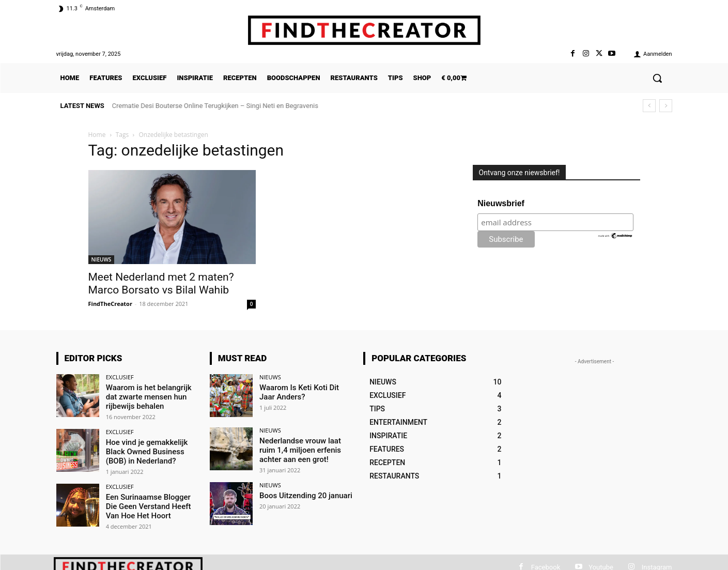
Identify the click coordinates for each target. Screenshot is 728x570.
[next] (666, 106)
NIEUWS (102, 259)
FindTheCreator (110, 304)
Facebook (546, 564)
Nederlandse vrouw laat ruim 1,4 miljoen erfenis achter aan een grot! (306, 449)
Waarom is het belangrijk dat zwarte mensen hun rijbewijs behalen (152, 396)
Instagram (657, 564)
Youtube (601, 564)
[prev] (649, 106)
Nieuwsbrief (501, 203)
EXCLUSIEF (120, 377)
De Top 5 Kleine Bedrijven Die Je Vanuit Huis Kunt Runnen (198, 106)
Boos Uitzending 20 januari (303, 494)
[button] (657, 78)
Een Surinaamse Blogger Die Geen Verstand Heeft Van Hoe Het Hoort (152, 502)
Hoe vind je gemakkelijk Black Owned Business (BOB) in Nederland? (144, 449)
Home (97, 135)
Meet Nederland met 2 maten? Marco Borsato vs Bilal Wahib (161, 283)
